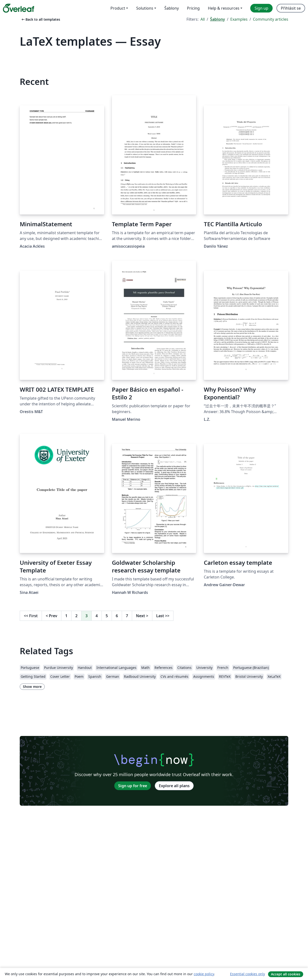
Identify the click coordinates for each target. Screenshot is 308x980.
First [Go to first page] (31, 616)
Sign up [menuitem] (261, 8)
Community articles (271, 19)
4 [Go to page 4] (97, 616)
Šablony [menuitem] (172, 8)
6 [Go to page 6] (117, 616)
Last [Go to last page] (163, 616)
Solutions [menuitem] (145, 8)
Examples (239, 19)
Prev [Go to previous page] (51, 616)
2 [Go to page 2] (76, 616)
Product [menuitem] (118, 8)
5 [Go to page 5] (107, 616)
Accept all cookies (286, 974)
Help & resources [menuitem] (224, 8)
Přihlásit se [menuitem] (291, 8)
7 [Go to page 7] (127, 616)
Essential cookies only (247, 974)
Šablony (218, 19)
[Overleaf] (19, 8)
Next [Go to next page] (142, 616)
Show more (32, 687)
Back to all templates (40, 19)
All (203, 19)
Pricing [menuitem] (193, 8)
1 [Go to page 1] (66, 616)
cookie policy (204, 974)
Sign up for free (133, 786)
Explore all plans (174, 786)
